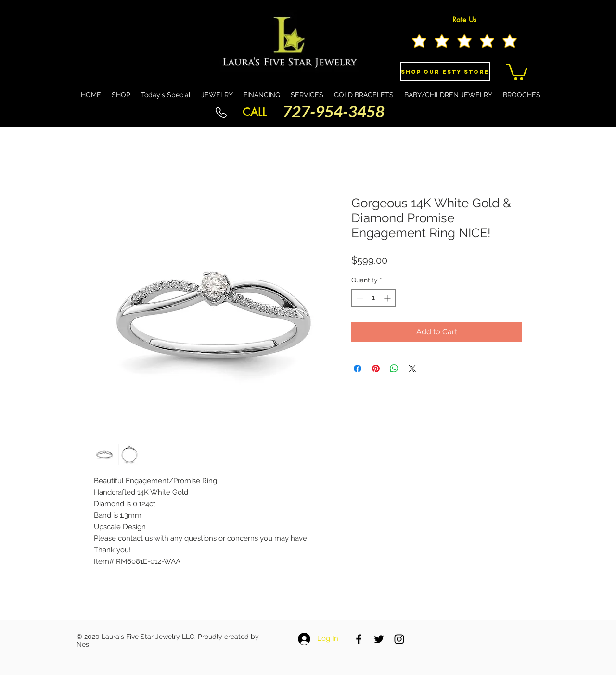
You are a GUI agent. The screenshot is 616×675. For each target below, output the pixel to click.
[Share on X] (412, 369)
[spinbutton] (373, 298)
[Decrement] (359, 298)
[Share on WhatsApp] (394, 369)
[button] (517, 71)
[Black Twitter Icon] (379, 639)
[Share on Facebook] (358, 369)
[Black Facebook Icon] (359, 639)
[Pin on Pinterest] (376, 369)
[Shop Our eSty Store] (445, 72)
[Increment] (388, 298)
